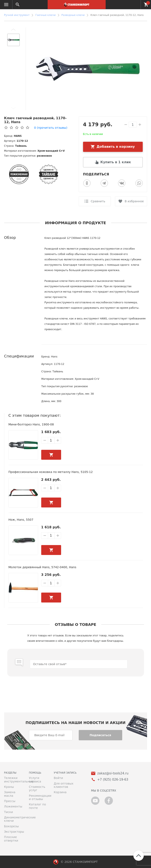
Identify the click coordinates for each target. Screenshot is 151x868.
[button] (13, 30)
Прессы (10, 801)
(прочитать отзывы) (51, 128)
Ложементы (13, 806)
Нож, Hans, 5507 (21, 520)
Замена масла (10, 794)
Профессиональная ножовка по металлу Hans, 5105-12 (51, 472)
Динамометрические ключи (13, 819)
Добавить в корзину (116, 147)
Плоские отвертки (11, 839)
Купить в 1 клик (116, 162)
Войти (59, 778)
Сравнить (98, 201)
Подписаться (100, 735)
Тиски (9, 812)
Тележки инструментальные (13, 780)
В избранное (134, 201)
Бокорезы (11, 826)
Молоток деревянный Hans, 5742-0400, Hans (42, 567)
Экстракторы (13, 832)
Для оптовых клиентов (64, 785)
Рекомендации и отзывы (38, 797)
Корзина (60, 792)
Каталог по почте (37, 806)
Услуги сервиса (35, 780)
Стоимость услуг (37, 788)
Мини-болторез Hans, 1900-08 (31, 424)
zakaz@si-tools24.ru (113, 773)
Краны (9, 787)
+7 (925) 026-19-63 (135, 5)
